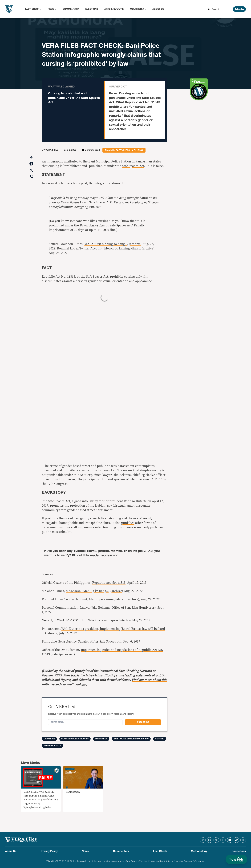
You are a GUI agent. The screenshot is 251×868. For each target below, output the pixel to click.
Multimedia (137, 9)
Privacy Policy (49, 851)
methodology (76, 684)
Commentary (71, 9)
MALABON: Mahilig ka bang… (106, 244)
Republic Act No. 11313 (58, 277)
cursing (160, 739)
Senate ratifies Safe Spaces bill (100, 642)
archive (135, 244)
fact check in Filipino (129, 150)
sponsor (119, 479)
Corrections (239, 851)
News (51, 9)
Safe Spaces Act (133, 166)
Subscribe (239, 9)
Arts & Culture (114, 9)
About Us (158, 9)
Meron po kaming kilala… (123, 249)
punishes (128, 523)
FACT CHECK (101, 739)
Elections (92, 9)
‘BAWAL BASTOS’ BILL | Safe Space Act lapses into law (92, 620)
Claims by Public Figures (75, 739)
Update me (49, 739)
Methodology (199, 851)
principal (90, 479)
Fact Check (32, 9)
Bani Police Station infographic (131, 739)
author (102, 479)
